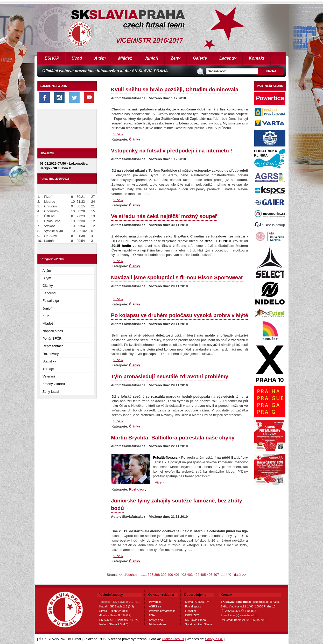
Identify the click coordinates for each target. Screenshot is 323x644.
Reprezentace (53, 346)
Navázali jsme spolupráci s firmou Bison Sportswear (177, 277)
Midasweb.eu (157, 624)
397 (151, 575)
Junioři (151, 58)
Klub (46, 316)
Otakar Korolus (173, 639)
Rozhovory (51, 354)
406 (210, 575)
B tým (47, 278)
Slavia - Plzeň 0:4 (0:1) (114, 611)
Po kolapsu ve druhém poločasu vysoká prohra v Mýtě (180, 315)
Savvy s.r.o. (156, 620)
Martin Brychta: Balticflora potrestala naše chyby (173, 437)
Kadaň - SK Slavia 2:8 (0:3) (117, 606)
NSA (152, 615)
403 (190, 575)
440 (228, 575)
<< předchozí (128, 575)
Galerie (200, 58)
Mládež (125, 58)
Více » (118, 134)
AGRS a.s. (156, 606)
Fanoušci (49, 293)
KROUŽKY (192, 615)
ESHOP (52, 58)
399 (164, 575)
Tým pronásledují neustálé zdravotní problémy (170, 376)
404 (196, 575)
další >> (240, 575)
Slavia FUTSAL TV (197, 602)
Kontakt (257, 58)
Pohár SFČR (52, 338)
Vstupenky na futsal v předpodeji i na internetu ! (171, 150)
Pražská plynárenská (162, 611)
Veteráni (49, 376)
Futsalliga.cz (193, 606)
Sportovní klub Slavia (198, 624)
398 (157, 575)
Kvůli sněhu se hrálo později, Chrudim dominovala (175, 89)
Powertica (155, 602)
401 (177, 575)
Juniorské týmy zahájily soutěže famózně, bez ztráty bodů (177, 504)
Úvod (77, 58)
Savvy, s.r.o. (214, 639)
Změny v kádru (54, 384)
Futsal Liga (51, 301)
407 (216, 575)
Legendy (228, 58)
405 (203, 575)
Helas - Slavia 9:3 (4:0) (114, 624)
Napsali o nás (53, 331)
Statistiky (49, 361)
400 (170, 575)
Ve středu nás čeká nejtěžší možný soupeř (164, 216)
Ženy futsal (51, 392)
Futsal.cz (191, 611)
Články (48, 286)
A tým (100, 58)
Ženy (176, 58)
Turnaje (48, 369)
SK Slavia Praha (195, 620)
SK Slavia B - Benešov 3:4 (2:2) (119, 620)
